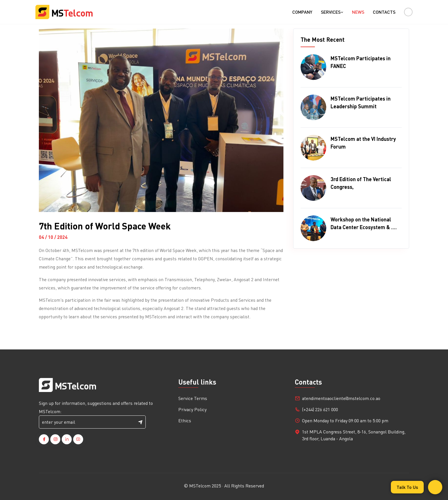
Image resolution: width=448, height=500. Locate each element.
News (358, 12)
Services (332, 12)
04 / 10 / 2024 (53, 237)
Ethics (185, 420)
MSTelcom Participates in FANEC (361, 62)
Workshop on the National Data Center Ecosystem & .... (364, 223)
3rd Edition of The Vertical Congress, (361, 183)
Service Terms (193, 398)
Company (302, 12)
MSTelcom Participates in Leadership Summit (361, 102)
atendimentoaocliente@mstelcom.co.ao (341, 398)
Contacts (384, 12)
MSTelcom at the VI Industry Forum (363, 143)
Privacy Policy (192, 409)
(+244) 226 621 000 (320, 409)
